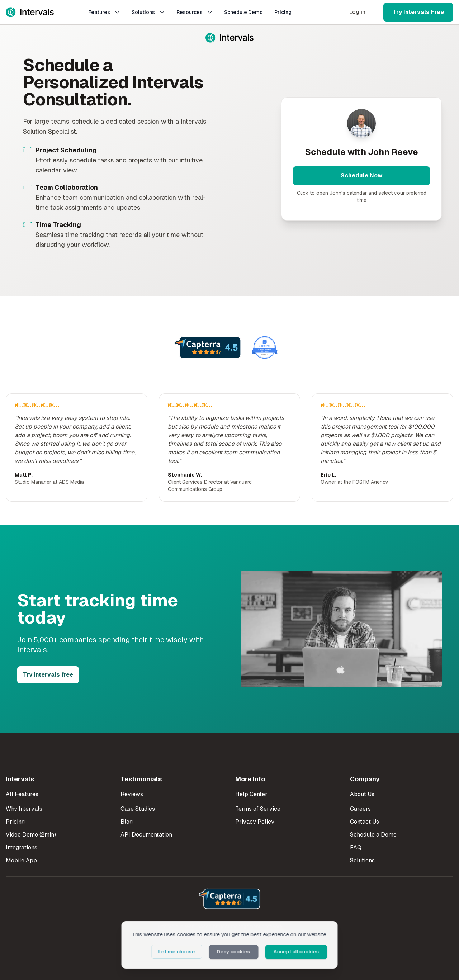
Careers (360, 809)
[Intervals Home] (30, 12)
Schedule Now (362, 176)
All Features (22, 794)
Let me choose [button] (181, 952)
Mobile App (21, 860)
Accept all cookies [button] (297, 952)
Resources (195, 12)
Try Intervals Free (418, 12)
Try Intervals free (48, 675)
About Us (362, 794)
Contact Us (365, 822)
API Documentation (146, 835)
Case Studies (138, 809)
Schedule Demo (243, 12)
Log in (357, 12)
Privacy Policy (255, 822)
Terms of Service (258, 809)
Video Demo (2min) (31, 835)
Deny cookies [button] (236, 952)
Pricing (283, 12)
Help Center (251, 794)
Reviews (132, 794)
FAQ (356, 848)
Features (104, 12)
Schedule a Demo (373, 835)
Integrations (22, 848)
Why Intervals (24, 809)
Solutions (148, 12)
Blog (127, 822)
